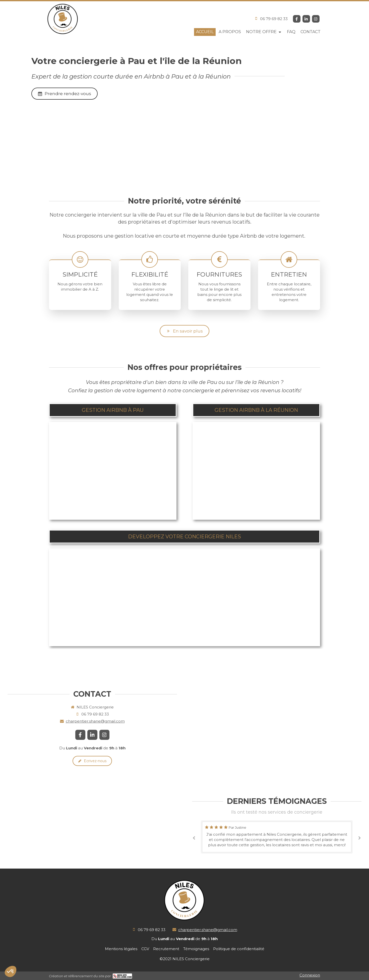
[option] (277, 837)
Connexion (310, 975)
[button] (113, 471)
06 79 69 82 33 (274, 19)
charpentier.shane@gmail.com (95, 721)
